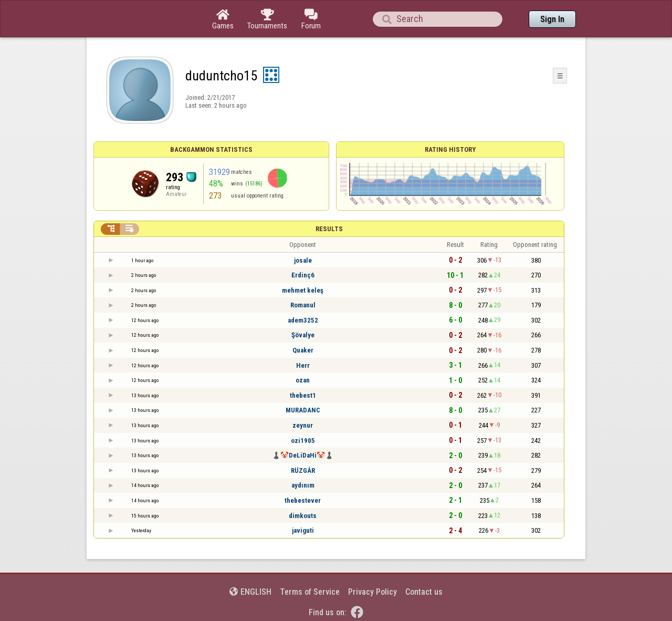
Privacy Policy (372, 592)
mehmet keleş (303, 290)
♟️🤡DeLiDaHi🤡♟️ (303, 455)
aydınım (303, 485)
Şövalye (303, 335)
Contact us (424, 592)
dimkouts (303, 516)
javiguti (303, 530)
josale (303, 260)
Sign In (552, 19)
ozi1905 (303, 441)
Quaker (303, 350)
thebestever (303, 500)
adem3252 (303, 320)
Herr (303, 365)
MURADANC (303, 410)
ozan (303, 380)
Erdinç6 (303, 275)
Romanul (303, 305)
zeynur (303, 425)
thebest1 (303, 395)
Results (329, 229)
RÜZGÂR (303, 470)
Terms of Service (310, 592)
